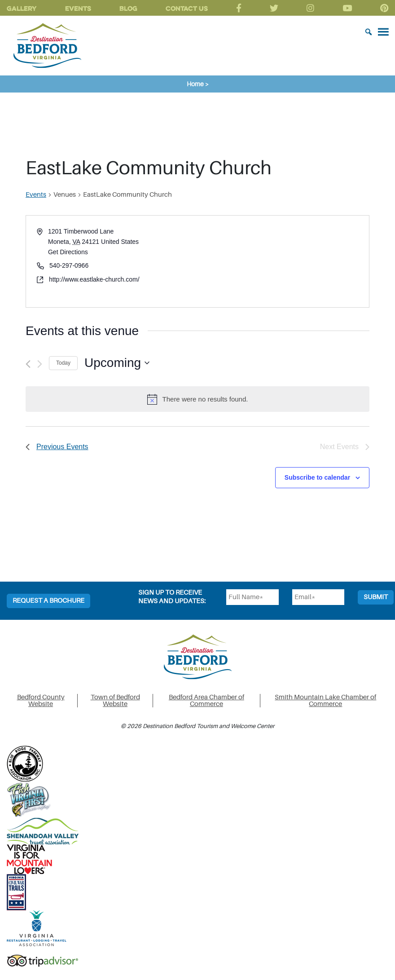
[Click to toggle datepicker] (117, 363)
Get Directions (68, 252)
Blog (128, 8)
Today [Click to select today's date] (63, 363)
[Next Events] (40, 364)
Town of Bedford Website (115, 701)
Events (78, 8)
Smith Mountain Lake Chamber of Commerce (325, 701)
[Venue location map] (283, 261)
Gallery (22, 8)
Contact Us (187, 8)
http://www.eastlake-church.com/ (94, 279)
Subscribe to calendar (317, 477)
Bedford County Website (41, 701)
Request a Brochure (48, 601)
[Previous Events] (28, 364)
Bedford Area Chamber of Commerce (206, 701)
